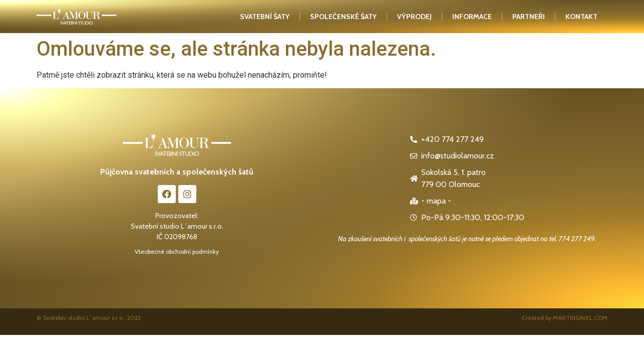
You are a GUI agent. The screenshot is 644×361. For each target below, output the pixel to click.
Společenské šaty (343, 17)
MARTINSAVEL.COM (580, 318)
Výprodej (414, 17)
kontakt (581, 17)
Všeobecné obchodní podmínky (177, 251)
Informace (472, 17)
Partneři (529, 17)
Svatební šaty (265, 17)
